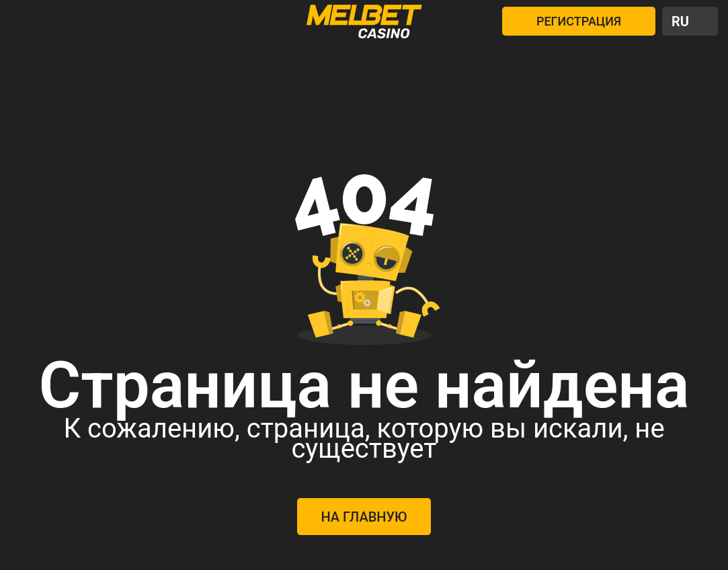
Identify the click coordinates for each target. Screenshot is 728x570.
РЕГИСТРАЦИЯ (579, 21)
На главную (364, 517)
